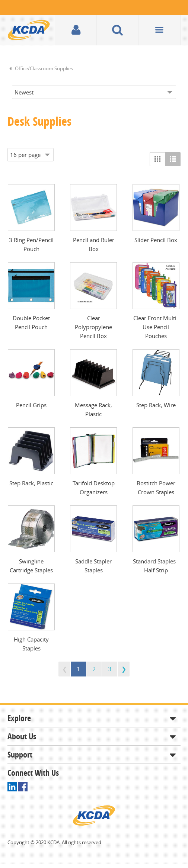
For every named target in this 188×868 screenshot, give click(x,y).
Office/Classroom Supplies (44, 68)
